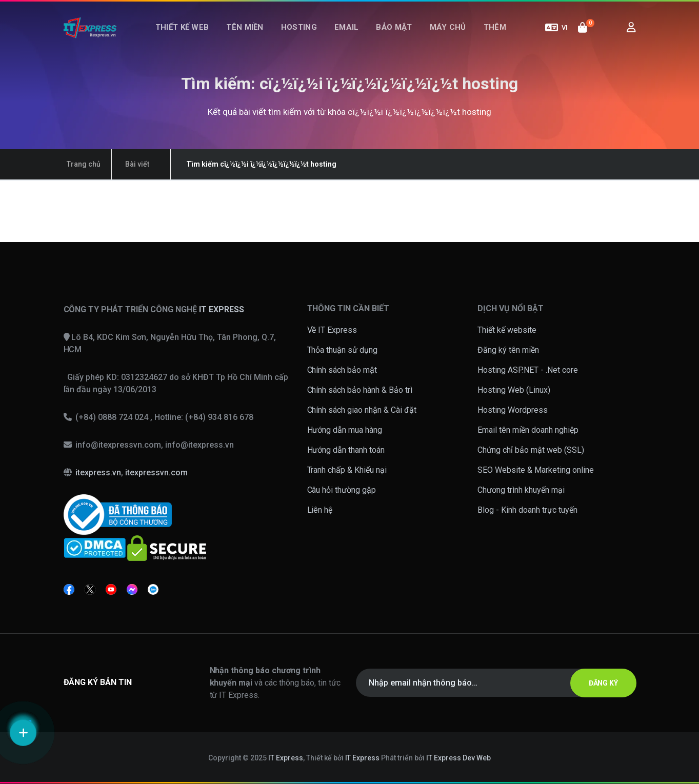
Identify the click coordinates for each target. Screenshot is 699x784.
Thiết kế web (195, 35)
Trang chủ (81, 164)
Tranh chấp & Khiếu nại (347, 470)
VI (556, 35)
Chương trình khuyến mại (521, 490)
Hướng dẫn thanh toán (346, 450)
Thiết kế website (507, 330)
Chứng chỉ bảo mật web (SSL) (531, 450)
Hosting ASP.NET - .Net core (528, 370)
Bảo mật (390, 35)
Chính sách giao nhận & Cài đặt (362, 410)
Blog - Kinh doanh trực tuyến (527, 510)
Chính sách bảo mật (342, 370)
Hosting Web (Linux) (514, 390)
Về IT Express (332, 330)
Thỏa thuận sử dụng (343, 350)
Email (347, 35)
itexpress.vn (98, 473)
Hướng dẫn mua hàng (345, 430)
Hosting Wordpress (513, 410)
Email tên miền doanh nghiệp (528, 430)
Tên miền (253, 35)
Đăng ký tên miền (508, 350)
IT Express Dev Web (458, 758)
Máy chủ (440, 35)
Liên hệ (320, 510)
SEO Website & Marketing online (536, 470)
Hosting (303, 35)
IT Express (286, 758)
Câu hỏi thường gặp (342, 490)
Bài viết (127, 164)
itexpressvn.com (156, 473)
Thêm (483, 35)
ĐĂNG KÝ (598, 683)
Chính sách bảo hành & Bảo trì (360, 390)
